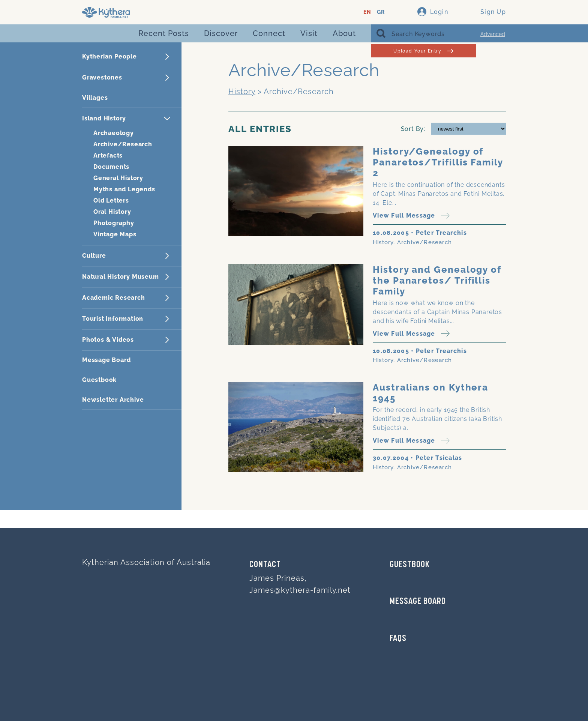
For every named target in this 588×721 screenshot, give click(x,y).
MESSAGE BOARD (418, 602)
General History (118, 178)
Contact (265, 565)
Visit (309, 33)
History (242, 92)
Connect (269, 33)
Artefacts (108, 155)
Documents (111, 167)
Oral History (112, 212)
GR (381, 12)
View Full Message (411, 216)
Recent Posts (164, 33)
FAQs (398, 639)
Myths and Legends (124, 189)
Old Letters (111, 201)
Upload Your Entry (423, 51)
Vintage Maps (115, 234)
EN (367, 12)
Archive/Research (123, 144)
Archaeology (114, 133)
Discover (221, 33)
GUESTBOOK (410, 565)
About (344, 33)
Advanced (493, 34)
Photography (114, 223)
